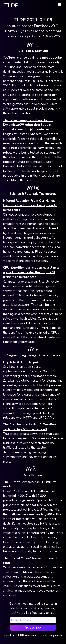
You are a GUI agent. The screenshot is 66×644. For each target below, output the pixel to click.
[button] (59, 5)
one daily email (52, 635)
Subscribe (33, 627)
